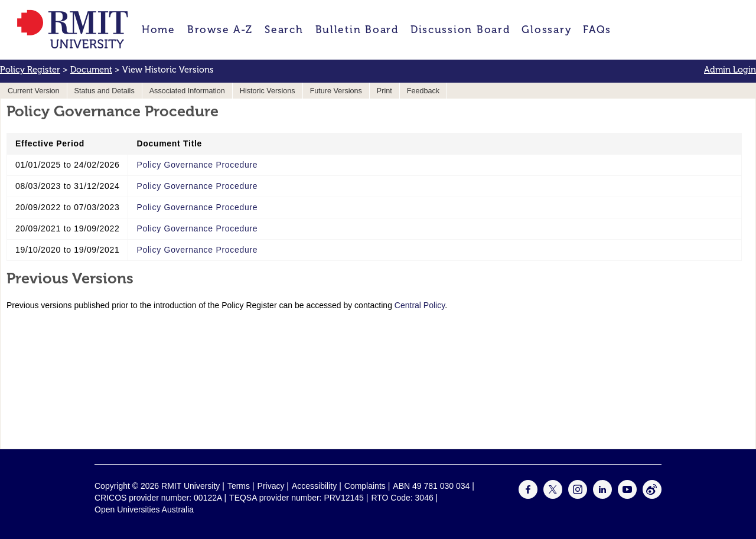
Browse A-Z (220, 30)
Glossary (546, 30)
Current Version (34, 91)
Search (284, 30)
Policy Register (30, 70)
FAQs (597, 30)
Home (159, 30)
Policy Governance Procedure (197, 165)
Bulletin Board (357, 30)
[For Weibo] (652, 496)
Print (384, 91)
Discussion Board (460, 30)
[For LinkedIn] (602, 496)
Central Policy (420, 305)
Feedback (423, 91)
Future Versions (336, 91)
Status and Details (105, 91)
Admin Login (730, 70)
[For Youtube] (627, 496)
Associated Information (187, 91)
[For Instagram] (578, 496)
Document (91, 70)
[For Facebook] (528, 496)
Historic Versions (268, 91)
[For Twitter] (553, 496)
